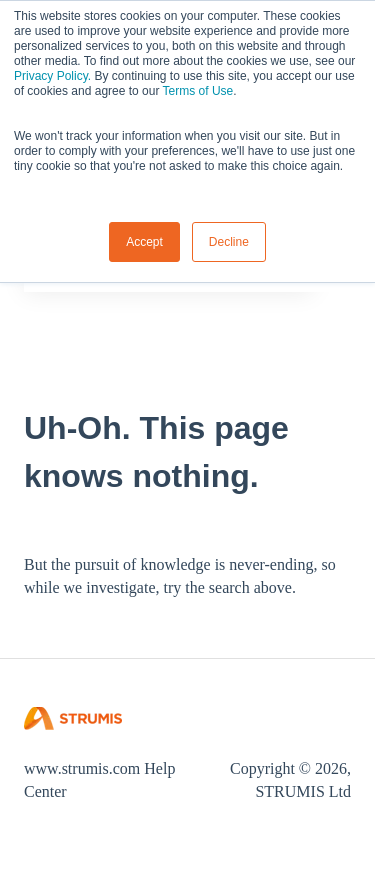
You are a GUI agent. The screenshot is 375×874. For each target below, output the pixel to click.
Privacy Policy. (52, 76)
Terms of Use (198, 91)
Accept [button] (144, 242)
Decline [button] (229, 242)
